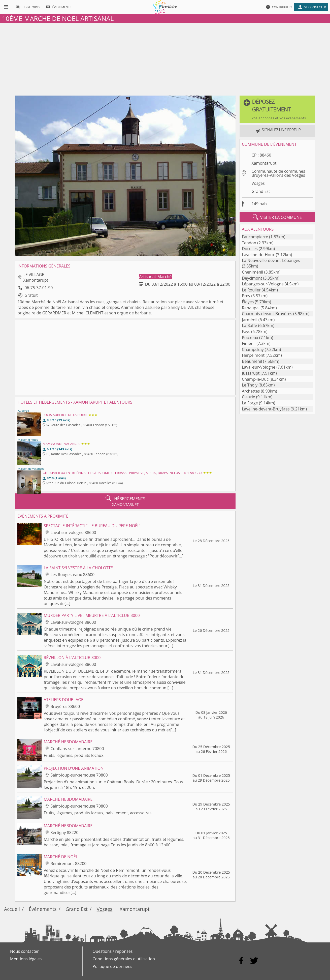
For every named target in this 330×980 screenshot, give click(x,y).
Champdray (253, 349)
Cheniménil (252, 272)
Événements (43, 909)
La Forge (250, 403)
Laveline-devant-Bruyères (266, 409)
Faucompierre (255, 237)
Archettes (251, 391)
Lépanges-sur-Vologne (263, 284)
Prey (246, 296)
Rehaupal (251, 308)
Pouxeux (250, 338)
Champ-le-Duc (255, 379)
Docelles (250, 249)
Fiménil (249, 343)
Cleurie (248, 397)
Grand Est (261, 191)
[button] (277, 109)
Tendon (249, 243)
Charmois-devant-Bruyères (267, 314)
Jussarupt (251, 373)
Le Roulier (251, 290)
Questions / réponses (113, 951)
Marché (164, 277)
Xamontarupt (264, 163)
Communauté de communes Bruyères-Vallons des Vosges (278, 173)
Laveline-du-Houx (258, 255)
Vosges (258, 183)
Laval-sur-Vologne (259, 367)
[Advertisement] (165, 58)
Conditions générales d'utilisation (124, 959)
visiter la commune (277, 217)
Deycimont (252, 278)
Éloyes (248, 302)
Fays (246, 332)
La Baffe (249, 325)
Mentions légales (26, 959)
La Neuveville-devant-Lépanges (271, 260)
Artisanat (148, 277)
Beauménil (252, 361)
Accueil (12, 909)
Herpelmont (253, 355)
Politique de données (112, 966)
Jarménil (250, 320)
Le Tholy (250, 385)
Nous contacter (24, 951)
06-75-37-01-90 (39, 288)
